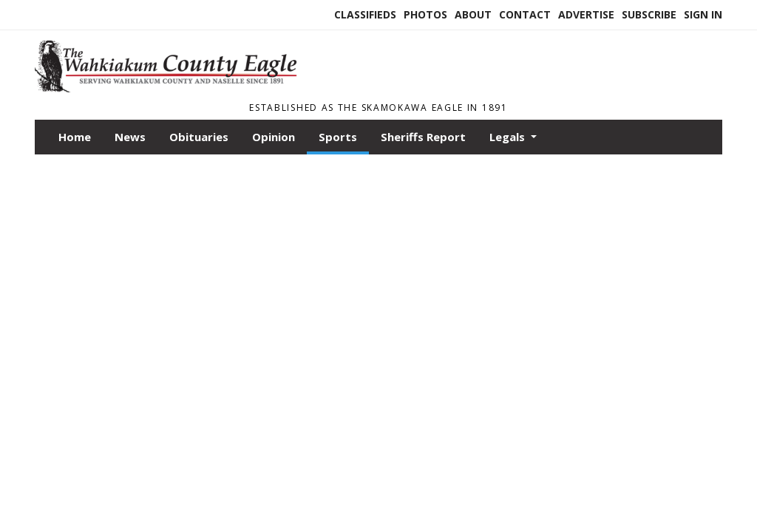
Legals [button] (509, 137)
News (130, 137)
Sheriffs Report (423, 137)
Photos (425, 14)
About (473, 14)
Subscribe (649, 14)
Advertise (586, 14)
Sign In (703, 14)
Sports (338, 137)
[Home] (172, 88)
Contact (525, 14)
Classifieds (365, 14)
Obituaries (199, 137)
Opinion (274, 137)
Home (75, 137)
